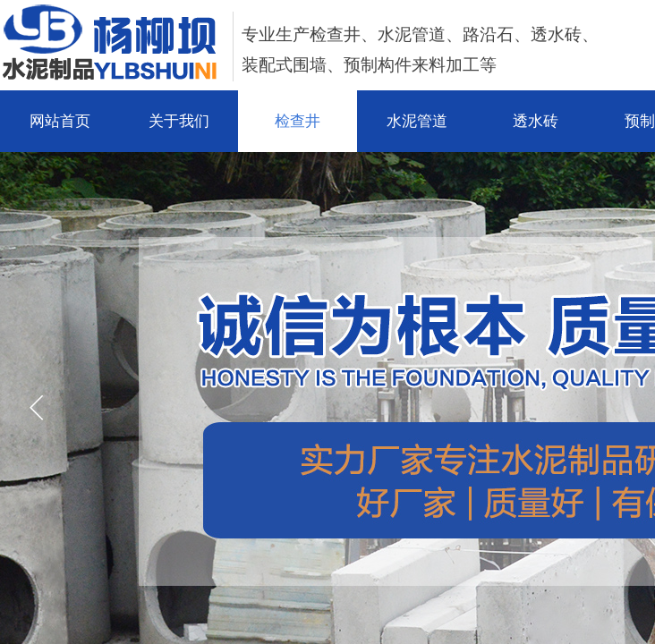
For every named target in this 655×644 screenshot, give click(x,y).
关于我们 (179, 121)
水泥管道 (417, 121)
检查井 (298, 121)
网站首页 (60, 121)
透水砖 (536, 121)
